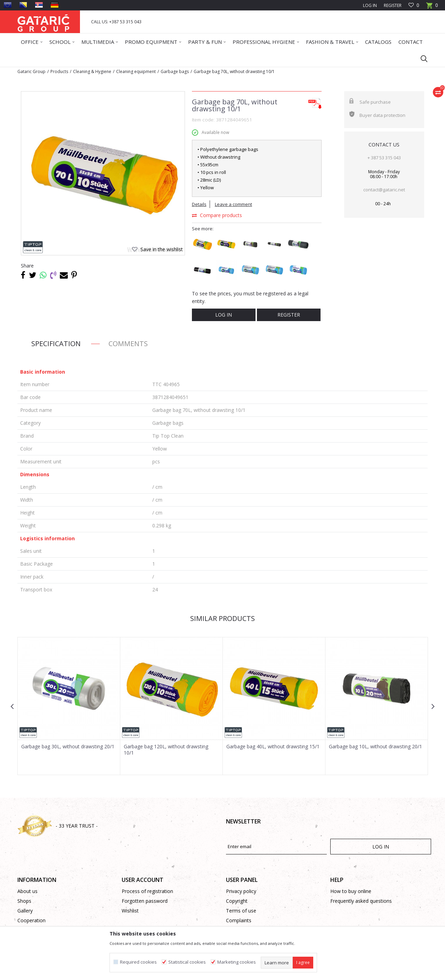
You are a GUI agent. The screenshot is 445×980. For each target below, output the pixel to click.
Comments (128, 344)
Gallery (25, 911)
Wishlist (130, 911)
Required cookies (138, 962)
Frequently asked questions (361, 901)
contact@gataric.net (384, 190)
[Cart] (432, 7)
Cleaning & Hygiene (92, 71)
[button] (421, 58)
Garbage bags (175, 71)
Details (199, 204)
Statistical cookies (187, 962)
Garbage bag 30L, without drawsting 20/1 (68, 747)
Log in (224, 315)
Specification (56, 344)
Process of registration (147, 891)
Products (59, 71)
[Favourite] (414, 5)
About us (27, 891)
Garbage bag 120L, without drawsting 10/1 (166, 750)
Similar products (222, 618)
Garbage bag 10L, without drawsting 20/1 (375, 747)
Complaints (239, 920)
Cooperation (31, 920)
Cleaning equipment (136, 71)
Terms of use (241, 911)
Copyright (237, 901)
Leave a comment (233, 204)
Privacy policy (241, 891)
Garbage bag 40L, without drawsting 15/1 (273, 747)
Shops (24, 901)
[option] (69, 706)
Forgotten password (145, 901)
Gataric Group (31, 71)
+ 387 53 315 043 (384, 158)
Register (393, 5)
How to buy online (351, 891)
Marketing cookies (237, 962)
